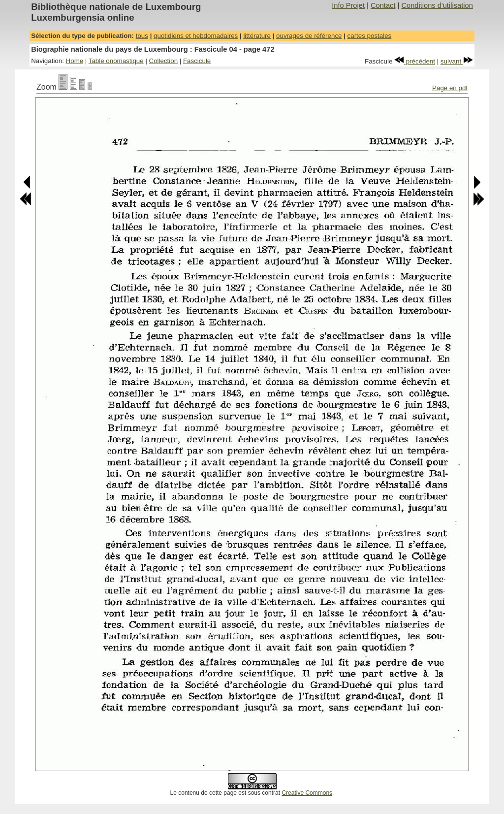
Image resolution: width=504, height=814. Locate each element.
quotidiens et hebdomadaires (196, 36)
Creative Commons (307, 793)
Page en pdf (450, 88)
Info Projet (348, 5)
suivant (457, 61)
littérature (257, 36)
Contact (383, 5)
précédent (415, 61)
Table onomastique (116, 61)
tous (142, 36)
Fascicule (197, 61)
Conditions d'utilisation (437, 5)
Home (75, 61)
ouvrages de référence (309, 36)
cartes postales (370, 36)
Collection (164, 61)
